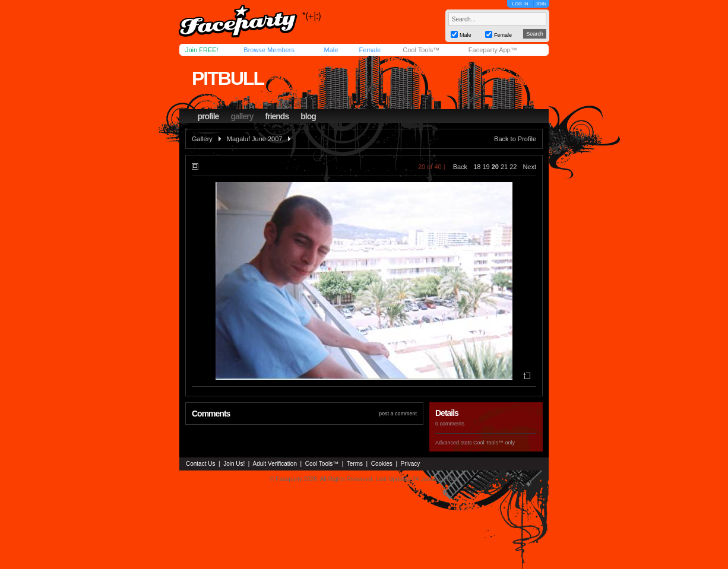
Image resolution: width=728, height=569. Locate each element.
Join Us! (234, 464)
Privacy (411, 464)
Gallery (202, 139)
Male (331, 50)
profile (208, 116)
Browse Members (269, 50)
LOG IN (520, 4)
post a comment (398, 414)
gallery (242, 116)
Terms (355, 464)
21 (504, 167)
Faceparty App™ (493, 50)
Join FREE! (202, 50)
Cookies (382, 464)
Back (460, 167)
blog (308, 116)
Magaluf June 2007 (255, 139)
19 (486, 167)
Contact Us (200, 464)
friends (277, 116)
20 (495, 167)
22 (513, 167)
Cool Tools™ (421, 50)
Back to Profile (515, 139)
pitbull (228, 78)
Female (370, 50)
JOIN (541, 4)
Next (529, 167)
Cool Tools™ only (494, 443)
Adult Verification (275, 464)
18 (477, 167)
